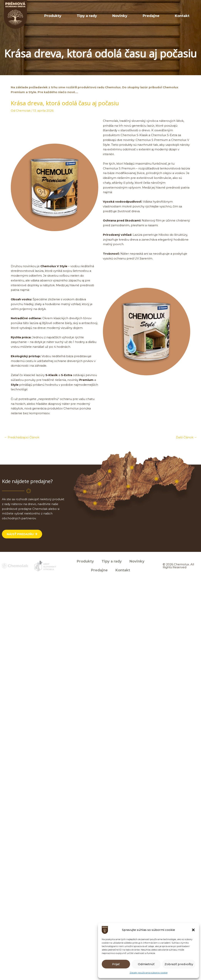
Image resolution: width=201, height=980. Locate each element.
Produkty (87, 16)
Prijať (116, 964)
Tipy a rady (114, 16)
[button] (193, 930)
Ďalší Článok (186, 437)
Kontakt (186, 16)
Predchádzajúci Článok (23, 437)
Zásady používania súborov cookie (149, 973)
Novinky (139, 16)
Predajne (163, 16)
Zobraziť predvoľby (179, 964)
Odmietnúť (146, 964)
